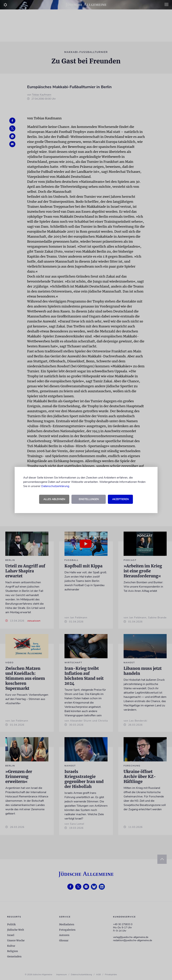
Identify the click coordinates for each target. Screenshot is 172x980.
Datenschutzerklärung (55, 486)
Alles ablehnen (54, 499)
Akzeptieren (120, 499)
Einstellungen (89, 499)
